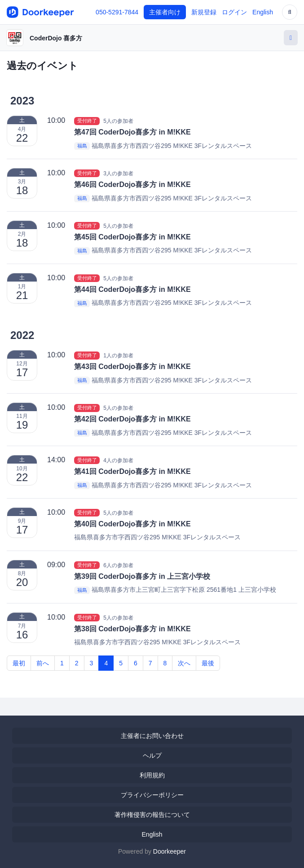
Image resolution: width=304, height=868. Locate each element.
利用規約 (152, 775)
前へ (43, 663)
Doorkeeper (170, 851)
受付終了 (87, 121)
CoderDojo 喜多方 (56, 38)
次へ (184, 663)
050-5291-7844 (117, 12)
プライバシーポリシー (152, 795)
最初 (19, 663)
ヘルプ (152, 755)
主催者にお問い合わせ (152, 736)
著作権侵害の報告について (152, 815)
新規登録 (204, 12)
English (263, 12)
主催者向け (165, 12)
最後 (208, 663)
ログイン (234, 12)
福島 (82, 146)
